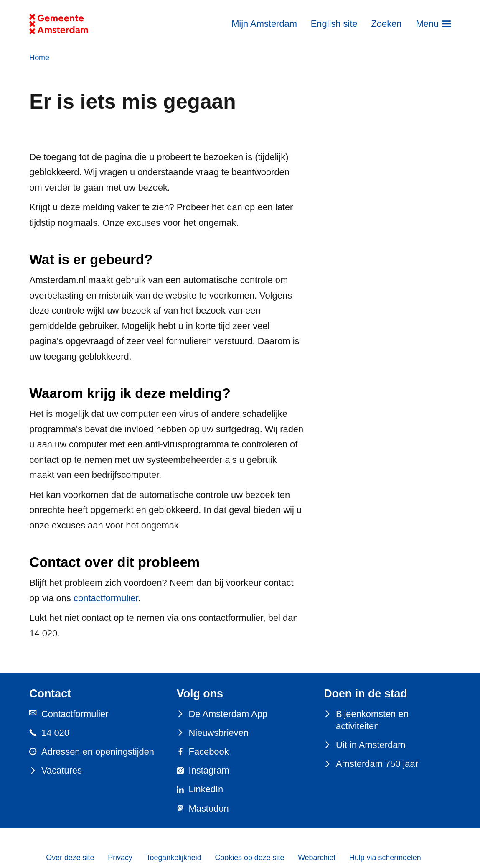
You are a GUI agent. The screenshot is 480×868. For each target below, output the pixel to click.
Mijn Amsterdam (264, 24)
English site (334, 24)
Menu (427, 24)
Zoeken (386, 24)
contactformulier (106, 598)
